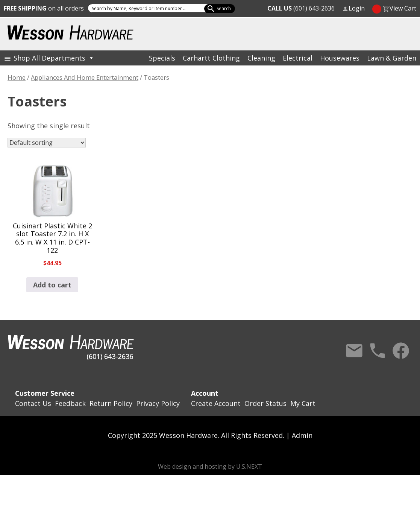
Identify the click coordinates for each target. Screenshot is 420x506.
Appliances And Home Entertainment (85, 77)
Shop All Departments (54, 58)
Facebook (401, 351)
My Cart (303, 403)
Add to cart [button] (52, 285)
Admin (302, 435)
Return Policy (111, 403)
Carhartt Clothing (211, 58)
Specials (162, 58)
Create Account (216, 403)
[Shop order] (47, 143)
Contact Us (354, 351)
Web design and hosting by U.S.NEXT (210, 466)
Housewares (340, 58)
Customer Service (45, 393)
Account (205, 393)
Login (357, 8)
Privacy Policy (158, 403)
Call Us (378, 351)
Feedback (70, 403)
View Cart (403, 8)
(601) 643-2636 (301, 8)
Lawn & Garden (392, 58)
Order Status (265, 403)
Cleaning (261, 58)
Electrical (298, 58)
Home (17, 77)
